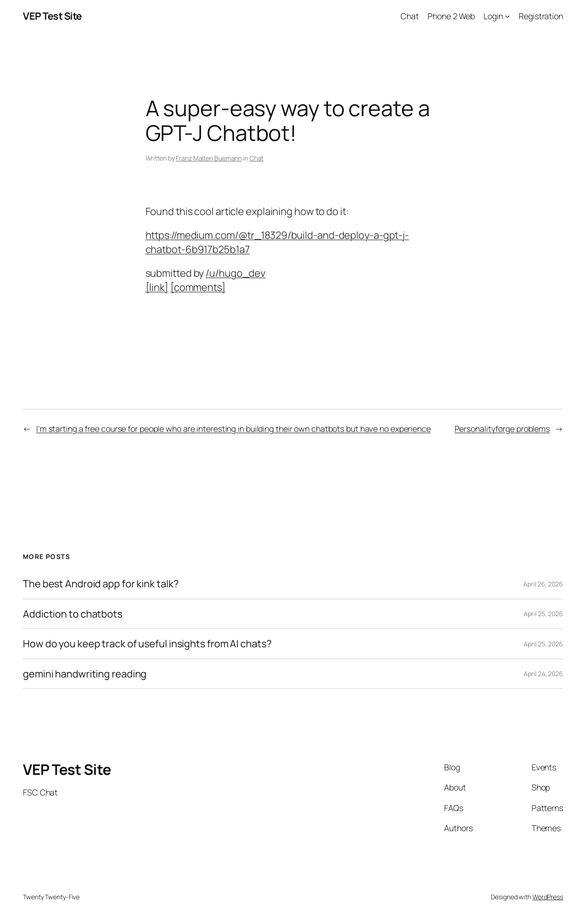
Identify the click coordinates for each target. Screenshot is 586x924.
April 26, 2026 (543, 584)
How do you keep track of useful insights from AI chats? (147, 644)
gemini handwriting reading (85, 674)
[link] (157, 287)
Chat (257, 158)
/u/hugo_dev (236, 273)
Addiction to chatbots (73, 614)
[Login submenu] (507, 16)
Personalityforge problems (502, 429)
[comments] (198, 287)
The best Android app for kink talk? (101, 584)
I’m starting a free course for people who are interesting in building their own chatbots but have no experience (233, 429)
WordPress (548, 897)
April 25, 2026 (543, 614)
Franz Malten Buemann (209, 158)
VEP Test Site (52, 16)
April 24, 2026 (543, 674)
